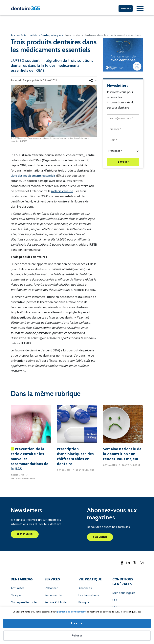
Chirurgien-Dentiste (24, 603)
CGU (115, 600)
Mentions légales (124, 593)
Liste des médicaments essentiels (33, 176)
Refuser (77, 636)
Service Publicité (56, 603)
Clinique (16, 595)
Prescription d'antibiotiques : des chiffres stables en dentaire (75, 457)
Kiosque (84, 603)
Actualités (18, 588)
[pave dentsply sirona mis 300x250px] (123, 55)
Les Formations (89, 595)
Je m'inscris (25, 534)
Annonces (85, 588)
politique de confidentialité (72, 612)
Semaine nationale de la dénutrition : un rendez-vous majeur (122, 454)
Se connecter (54, 595)
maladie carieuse (62, 191)
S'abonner (100, 537)
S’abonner (51, 588)
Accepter (77, 623)
